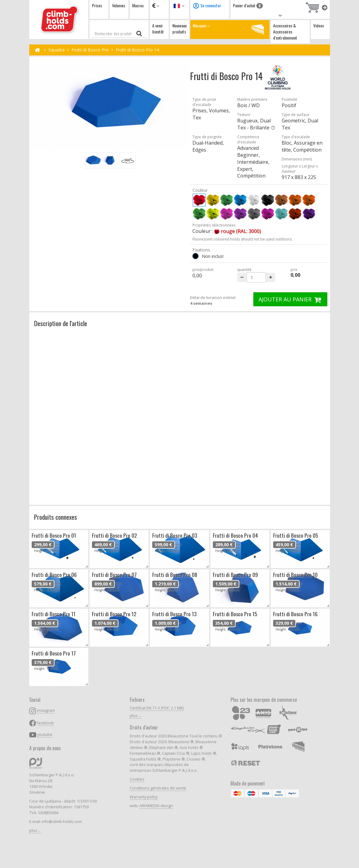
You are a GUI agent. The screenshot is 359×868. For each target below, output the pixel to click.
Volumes (119, 5)
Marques (230, 29)
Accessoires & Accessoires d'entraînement (285, 32)
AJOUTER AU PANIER (290, 299)
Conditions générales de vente (158, 788)
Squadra (56, 50)
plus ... (35, 830)
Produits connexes (56, 517)
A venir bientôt (158, 28)
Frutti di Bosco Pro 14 (137, 50)
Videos (319, 25)
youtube (45, 734)
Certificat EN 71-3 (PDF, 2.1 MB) (157, 708)
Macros (138, 5)
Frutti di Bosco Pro (90, 50)
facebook (45, 723)
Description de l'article (61, 323)
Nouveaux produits (179, 28)
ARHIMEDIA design (156, 806)
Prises (97, 5)
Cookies (137, 779)
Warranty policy (144, 797)
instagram (46, 710)
